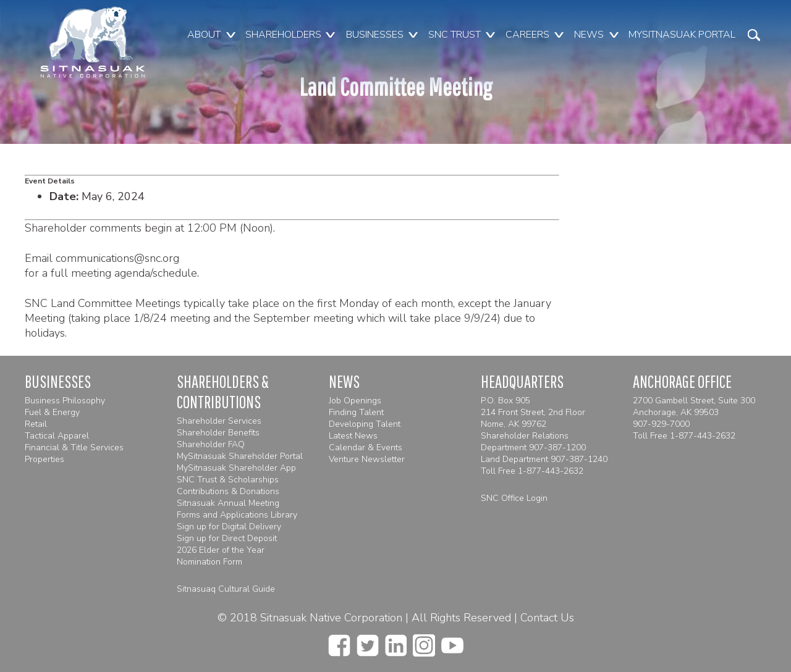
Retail (36, 424)
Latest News (353, 436)
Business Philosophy (65, 401)
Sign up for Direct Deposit (227, 538)
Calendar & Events (366, 447)
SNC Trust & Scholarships (228, 480)
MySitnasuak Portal (682, 35)
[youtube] (452, 642)
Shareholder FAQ (211, 444)
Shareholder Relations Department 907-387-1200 (533, 442)
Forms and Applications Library (237, 515)
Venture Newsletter (367, 459)
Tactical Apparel (57, 436)
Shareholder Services (219, 421)
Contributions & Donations (228, 491)
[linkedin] (396, 642)
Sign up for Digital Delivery (229, 527)
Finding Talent (356, 412)
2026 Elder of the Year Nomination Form (221, 556)
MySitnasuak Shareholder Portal (240, 456)
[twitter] (368, 642)
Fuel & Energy (52, 412)
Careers (527, 35)
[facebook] (339, 642)
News (589, 35)
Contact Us (547, 618)
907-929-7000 (661, 424)
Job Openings (355, 401)
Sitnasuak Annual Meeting (228, 503)
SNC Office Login (514, 498)
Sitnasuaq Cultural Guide (226, 589)
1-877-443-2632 (551, 471)
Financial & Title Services (74, 447)
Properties (44, 459)
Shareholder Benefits (218, 433)
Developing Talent (365, 424)
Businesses (375, 35)
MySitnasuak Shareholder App (236, 468)
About (204, 35)
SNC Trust (455, 35)
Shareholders (283, 35)
